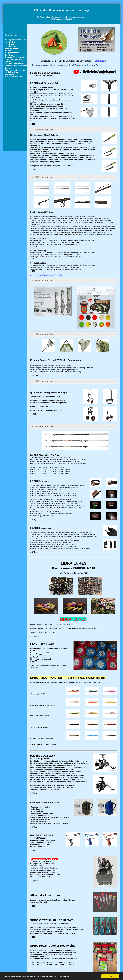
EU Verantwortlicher (44, 130)
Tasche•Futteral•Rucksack (16, 66)
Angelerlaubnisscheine (14, 64)
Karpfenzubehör (12, 53)
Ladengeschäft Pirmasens (16, 40)
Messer (8, 61)
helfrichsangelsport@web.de (61, 19)
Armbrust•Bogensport (14, 59)
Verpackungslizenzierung (15, 70)
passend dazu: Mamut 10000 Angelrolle (46, 275)
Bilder (8, 68)
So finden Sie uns (12, 72)
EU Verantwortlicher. (45, 381)
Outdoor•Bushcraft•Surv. (15, 57)
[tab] (74, 130)
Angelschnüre (11, 46)
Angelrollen (10, 42)
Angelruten (10, 44)
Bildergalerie (100, 61)
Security (8, 51)
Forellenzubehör (12, 48)
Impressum (10, 74)
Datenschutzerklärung (14, 77)
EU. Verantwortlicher (45, 334)
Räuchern (9, 55)
